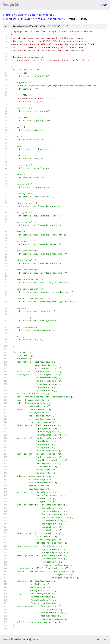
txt (97, 639)
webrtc (48, 15)
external (35, 15)
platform (22, 15)
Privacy (26, 639)
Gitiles (18, 639)
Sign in (104, 5)
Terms (35, 639)
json (105, 639)
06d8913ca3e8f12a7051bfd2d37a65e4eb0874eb (33, 19)
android (8, 15)
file (65, 26)
